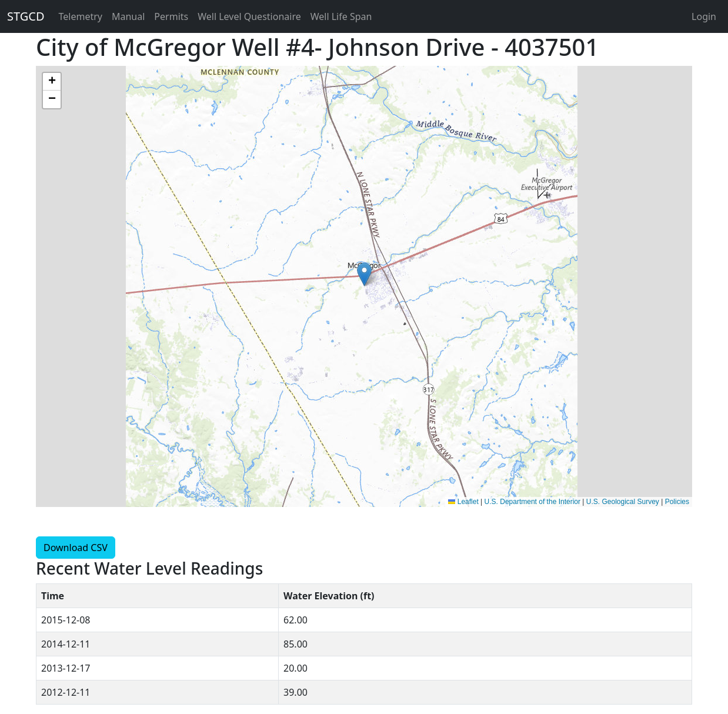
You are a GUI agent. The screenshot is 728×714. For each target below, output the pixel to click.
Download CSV (76, 548)
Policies (677, 502)
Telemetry (81, 16)
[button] (364, 274)
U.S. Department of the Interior (532, 502)
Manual (128, 16)
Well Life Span (341, 16)
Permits (171, 16)
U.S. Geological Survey (623, 502)
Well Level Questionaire (249, 16)
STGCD (26, 16)
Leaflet (463, 502)
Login (704, 16)
